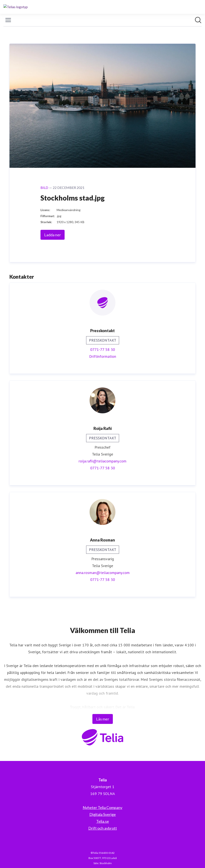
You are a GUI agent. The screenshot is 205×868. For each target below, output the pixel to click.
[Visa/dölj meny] (8, 20)
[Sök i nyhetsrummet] (198, 20)
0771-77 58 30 (103, 349)
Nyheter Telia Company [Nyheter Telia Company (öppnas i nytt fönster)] (102, 807)
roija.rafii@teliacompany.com (102, 461)
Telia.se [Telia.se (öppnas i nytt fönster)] (103, 821)
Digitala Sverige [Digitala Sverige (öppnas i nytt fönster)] (103, 814)
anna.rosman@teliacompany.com (103, 573)
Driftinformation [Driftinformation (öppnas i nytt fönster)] (103, 356)
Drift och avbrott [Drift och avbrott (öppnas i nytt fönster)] (103, 828)
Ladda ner (53, 235)
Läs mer (103, 719)
